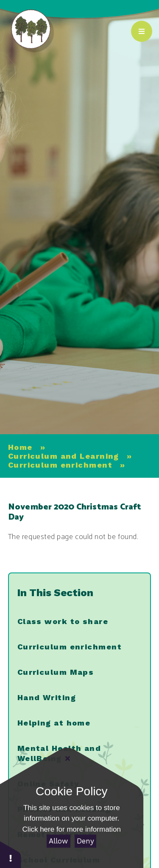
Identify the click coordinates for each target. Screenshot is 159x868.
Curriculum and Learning (64, 456)
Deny (85, 841)
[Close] (68, 758)
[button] (11, 854)
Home (20, 447)
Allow (58, 841)
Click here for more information (72, 829)
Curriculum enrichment (60, 465)
